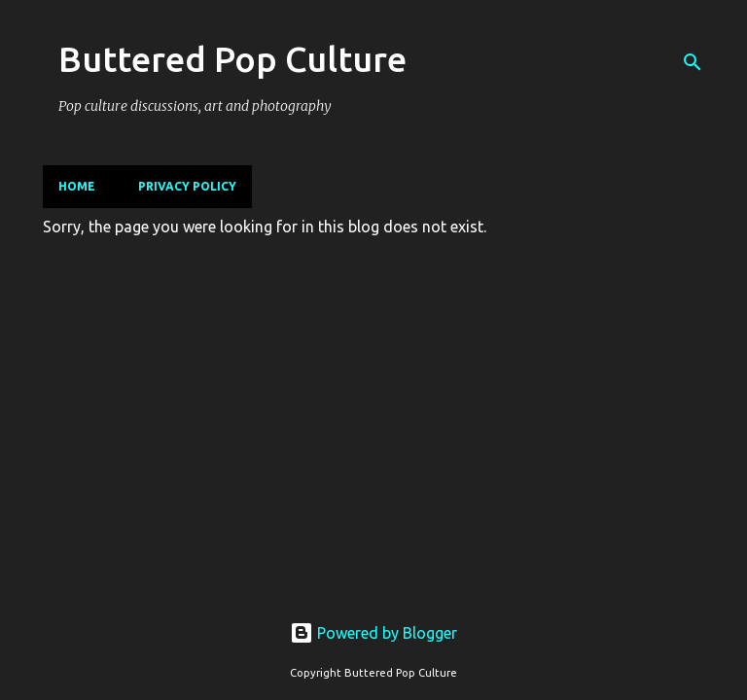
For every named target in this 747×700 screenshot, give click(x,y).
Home (77, 186)
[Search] (693, 62)
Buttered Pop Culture (232, 59)
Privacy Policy (187, 186)
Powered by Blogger (373, 633)
